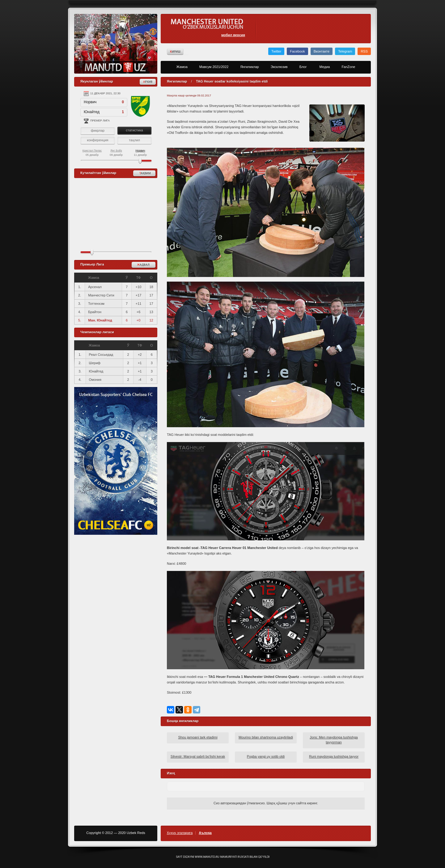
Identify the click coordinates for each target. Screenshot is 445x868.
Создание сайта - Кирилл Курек (223, 857)
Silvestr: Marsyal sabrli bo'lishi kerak (198, 756)
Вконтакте (322, 51)
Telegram (345, 51)
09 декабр (116, 153)
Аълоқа (205, 833)
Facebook (297, 51)
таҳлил (134, 140)
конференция (97, 140)
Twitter (276, 51)
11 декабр (140, 153)
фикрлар (98, 130)
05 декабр (92, 153)
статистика (134, 130)
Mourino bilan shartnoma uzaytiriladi (266, 737)
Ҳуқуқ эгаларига (180, 833)
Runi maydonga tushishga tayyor (334, 756)
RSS (364, 51)
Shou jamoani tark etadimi (198, 737)
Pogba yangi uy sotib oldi (266, 756)
